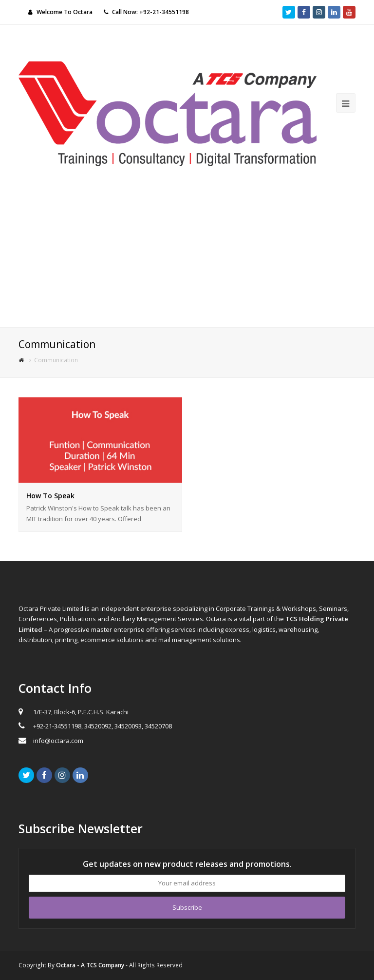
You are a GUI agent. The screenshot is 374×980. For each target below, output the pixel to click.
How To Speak (50, 496)
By (86, 965)
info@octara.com (58, 741)
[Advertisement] (187, 254)
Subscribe (187, 907)
